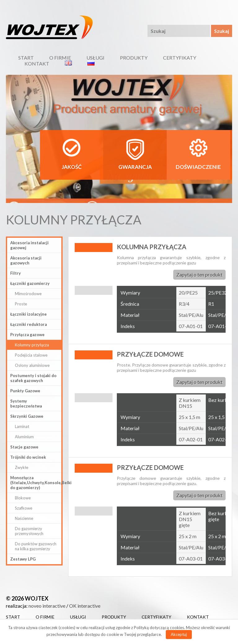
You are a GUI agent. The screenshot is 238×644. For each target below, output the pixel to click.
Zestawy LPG (23, 559)
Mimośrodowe (28, 294)
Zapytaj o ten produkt (199, 275)
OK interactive (85, 606)
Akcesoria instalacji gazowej (29, 245)
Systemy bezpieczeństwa (26, 403)
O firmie (60, 58)
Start (26, 58)
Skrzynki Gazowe (27, 416)
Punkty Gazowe (25, 391)
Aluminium (24, 437)
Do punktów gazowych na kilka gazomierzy (36, 546)
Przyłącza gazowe (27, 335)
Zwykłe (22, 467)
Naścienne (24, 518)
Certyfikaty (180, 58)
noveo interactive (47, 606)
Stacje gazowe (24, 447)
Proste (21, 304)
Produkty (134, 58)
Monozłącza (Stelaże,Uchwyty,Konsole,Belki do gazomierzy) (36, 483)
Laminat (22, 426)
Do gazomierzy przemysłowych (29, 531)
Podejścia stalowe (31, 355)
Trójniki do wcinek (28, 457)
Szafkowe (24, 508)
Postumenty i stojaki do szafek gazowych (33, 378)
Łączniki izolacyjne (29, 314)
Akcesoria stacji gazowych (26, 260)
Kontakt (37, 63)
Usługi (95, 58)
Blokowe (23, 498)
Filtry (15, 273)
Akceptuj (179, 634)
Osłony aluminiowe (32, 365)
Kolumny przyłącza (32, 345)
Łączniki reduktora (29, 324)
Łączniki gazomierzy (30, 283)
